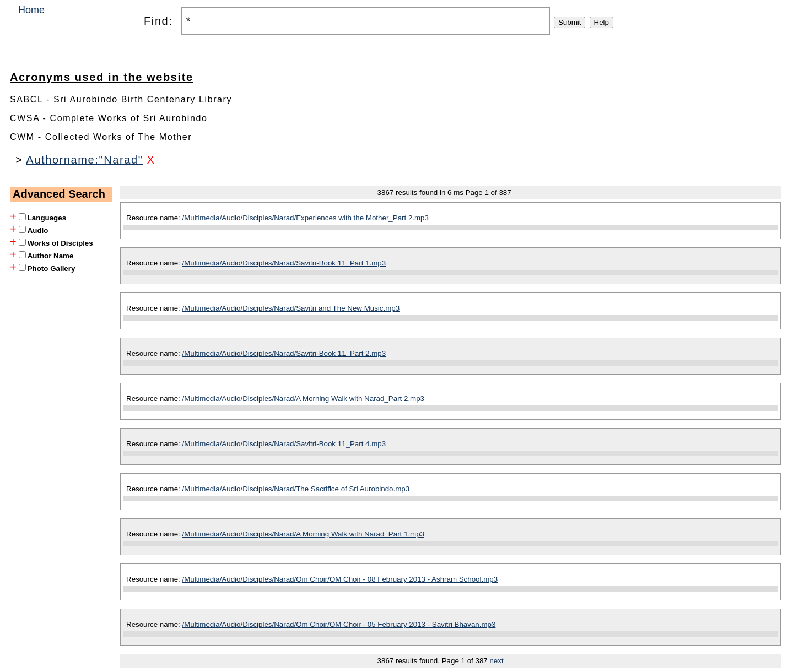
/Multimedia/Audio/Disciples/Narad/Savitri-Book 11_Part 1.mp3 (284, 263)
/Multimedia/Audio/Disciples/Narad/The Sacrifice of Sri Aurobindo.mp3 (296, 489)
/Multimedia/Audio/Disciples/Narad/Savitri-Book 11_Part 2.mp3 (284, 353)
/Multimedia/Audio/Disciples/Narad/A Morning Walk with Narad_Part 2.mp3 (304, 399)
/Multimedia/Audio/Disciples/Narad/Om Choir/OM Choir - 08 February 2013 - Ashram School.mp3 (340, 579)
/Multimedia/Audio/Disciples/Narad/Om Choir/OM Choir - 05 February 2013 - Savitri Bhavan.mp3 (339, 624)
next (496, 661)
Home (31, 10)
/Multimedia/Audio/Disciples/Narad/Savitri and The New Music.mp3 (291, 308)
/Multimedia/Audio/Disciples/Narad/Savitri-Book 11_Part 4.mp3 (284, 444)
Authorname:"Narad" (84, 160)
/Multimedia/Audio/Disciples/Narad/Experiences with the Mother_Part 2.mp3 (306, 218)
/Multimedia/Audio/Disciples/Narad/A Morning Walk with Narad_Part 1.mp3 (304, 534)
